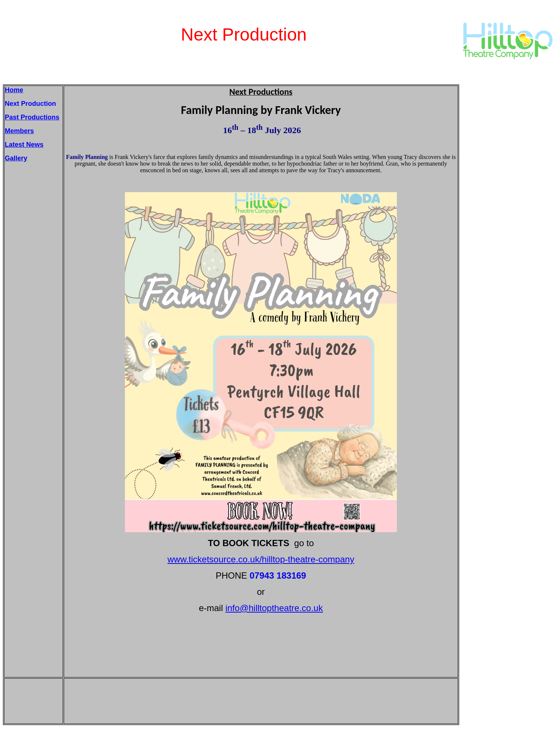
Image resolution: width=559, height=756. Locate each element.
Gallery (16, 158)
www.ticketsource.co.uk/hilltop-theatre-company (261, 559)
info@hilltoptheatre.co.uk (274, 608)
